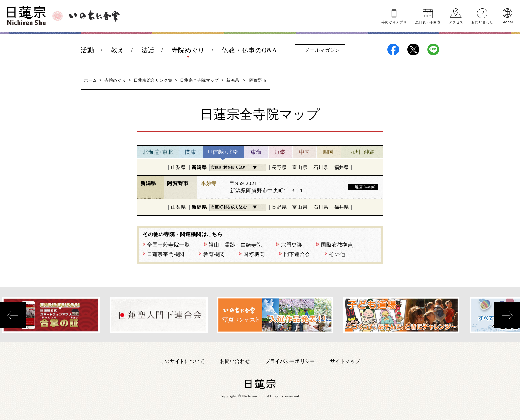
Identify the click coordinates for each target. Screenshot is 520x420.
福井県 (342, 167)
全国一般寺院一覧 (168, 245)
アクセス (456, 22)
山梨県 (178, 167)
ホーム (91, 80)
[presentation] (13, 315)
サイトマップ (345, 361)
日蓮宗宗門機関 (166, 254)
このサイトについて (182, 361)
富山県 (300, 167)
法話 (148, 50)
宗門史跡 (291, 245)
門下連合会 (297, 254)
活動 (87, 50)
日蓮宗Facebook (393, 49)
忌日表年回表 (428, 22)
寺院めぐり (188, 50)
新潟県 (233, 80)
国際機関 (254, 254)
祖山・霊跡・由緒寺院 (235, 245)
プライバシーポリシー (290, 361)
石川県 (321, 167)
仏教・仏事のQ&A (249, 50)
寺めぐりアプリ (394, 22)
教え (118, 50)
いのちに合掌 (94, 16)
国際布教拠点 (337, 245)
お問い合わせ (482, 22)
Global (507, 22)
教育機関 (214, 254)
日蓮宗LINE (433, 49)
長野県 (279, 167)
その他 (337, 254)
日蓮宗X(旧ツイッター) (413, 49)
